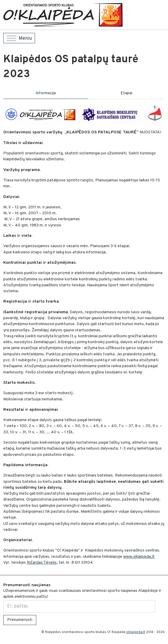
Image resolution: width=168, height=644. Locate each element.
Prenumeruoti (20, 620)
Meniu (19, 38)
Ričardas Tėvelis (42, 563)
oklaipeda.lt (136, 632)
